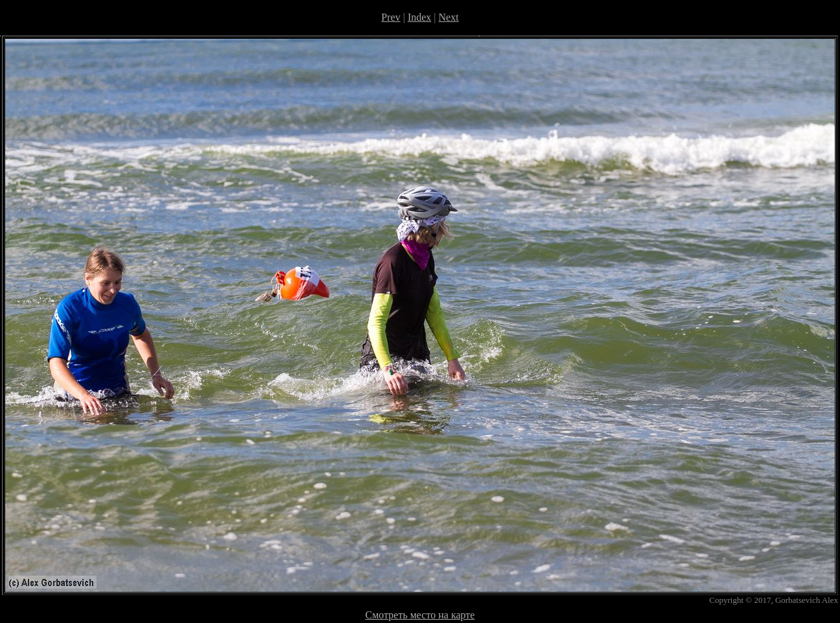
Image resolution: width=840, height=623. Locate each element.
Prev (391, 17)
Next (449, 17)
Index (419, 17)
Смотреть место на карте (420, 615)
